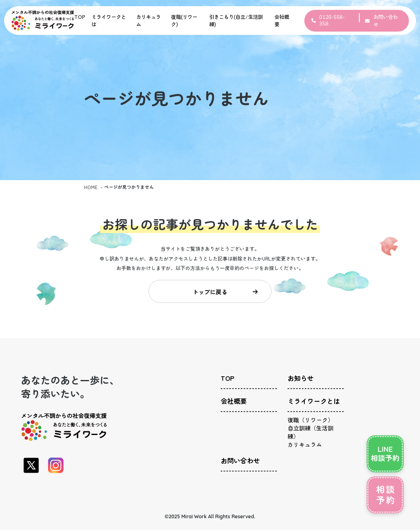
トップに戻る (225, 293)
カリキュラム (302, 435)
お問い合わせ (238, 453)
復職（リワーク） (307, 414)
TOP (80, 17)
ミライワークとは (310, 400)
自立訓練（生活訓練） (312, 425)
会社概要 (232, 400)
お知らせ (299, 381)
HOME (90, 187)
